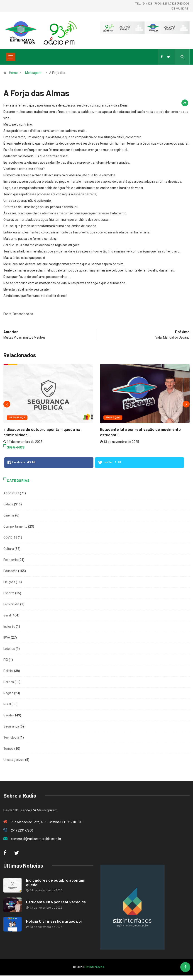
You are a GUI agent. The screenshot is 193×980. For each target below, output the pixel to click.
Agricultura (11, 493)
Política (9, 682)
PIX (6, 660)
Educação (113, 418)
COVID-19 (10, 538)
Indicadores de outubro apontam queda (56, 882)
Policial (8, 671)
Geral (7, 615)
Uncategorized (14, 760)
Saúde (8, 715)
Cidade (8, 504)
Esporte (9, 593)
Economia (11, 560)
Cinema (9, 515)
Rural (7, 704)
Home (13, 73)
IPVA (7, 638)
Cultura (9, 549)
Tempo (9, 749)
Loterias (9, 649)
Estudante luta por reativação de (56, 902)
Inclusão (9, 626)
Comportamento (15, 526)
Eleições (9, 582)
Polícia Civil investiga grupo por (54, 921)
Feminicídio (11, 604)
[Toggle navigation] (11, 57)
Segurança (17, 418)
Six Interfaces (94, 967)
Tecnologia (11, 737)
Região (8, 693)
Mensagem (33, 73)
